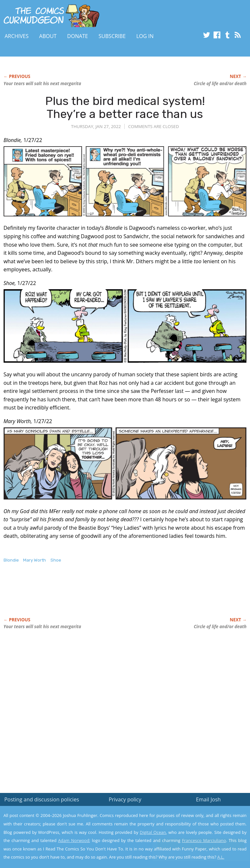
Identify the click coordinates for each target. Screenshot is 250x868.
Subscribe (112, 36)
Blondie (11, 560)
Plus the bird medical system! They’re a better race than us (125, 107)
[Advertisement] (80, 597)
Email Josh (208, 799)
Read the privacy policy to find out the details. (192, 827)
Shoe (56, 560)
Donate (77, 36)
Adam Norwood (74, 840)
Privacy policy (125, 799)
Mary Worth (35, 560)
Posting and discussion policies (42, 799)
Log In (145, 36)
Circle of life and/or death (220, 84)
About (48, 36)
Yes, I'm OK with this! (195, 844)
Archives (17, 36)
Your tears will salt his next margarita (42, 84)
